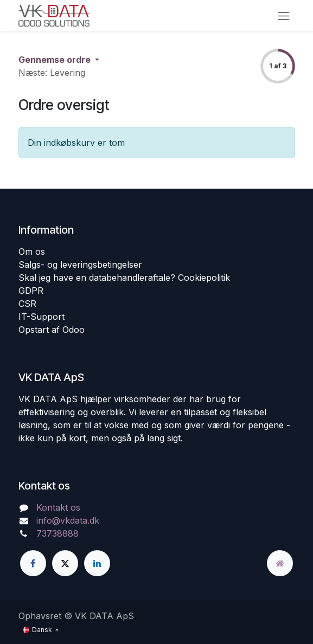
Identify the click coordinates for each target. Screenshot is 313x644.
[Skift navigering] (284, 16)
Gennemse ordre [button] (56, 60)
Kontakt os (58, 507)
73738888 (58, 533)
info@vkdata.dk (68, 520)
